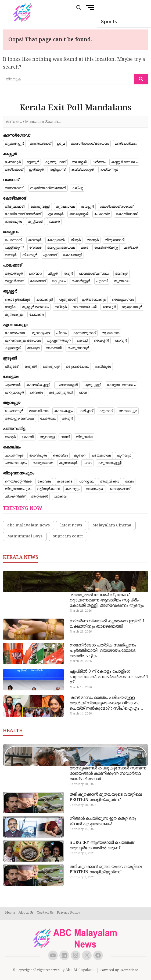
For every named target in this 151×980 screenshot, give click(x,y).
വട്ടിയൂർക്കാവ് (48, 489)
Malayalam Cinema (112, 525)
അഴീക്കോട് (14, 170)
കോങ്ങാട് (38, 281)
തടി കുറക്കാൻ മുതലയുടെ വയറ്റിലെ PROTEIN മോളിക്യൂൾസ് (106, 797)
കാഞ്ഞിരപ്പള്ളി (38, 385)
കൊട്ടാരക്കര (43, 463)
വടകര (54, 222)
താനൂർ (93, 240)
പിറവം (61, 333)
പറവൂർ (121, 341)
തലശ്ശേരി (79, 162)
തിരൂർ (75, 240)
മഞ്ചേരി (131, 248)
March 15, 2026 (81, 687)
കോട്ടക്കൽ (56, 240)
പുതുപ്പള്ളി (92, 385)
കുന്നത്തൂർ (68, 463)
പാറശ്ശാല (86, 481)
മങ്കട (85, 248)
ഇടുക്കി (30, 366)
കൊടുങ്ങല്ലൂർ (18, 300)
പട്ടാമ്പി (102, 281)
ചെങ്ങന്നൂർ (14, 411)
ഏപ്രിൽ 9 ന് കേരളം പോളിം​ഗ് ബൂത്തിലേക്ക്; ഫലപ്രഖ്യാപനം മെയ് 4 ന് (109, 677)
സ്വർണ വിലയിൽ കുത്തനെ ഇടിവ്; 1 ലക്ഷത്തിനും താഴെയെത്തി (107, 624)
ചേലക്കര (37, 315)
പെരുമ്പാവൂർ (78, 348)
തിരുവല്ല (84, 437)
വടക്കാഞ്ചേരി (85, 307)
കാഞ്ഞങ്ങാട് (40, 144)
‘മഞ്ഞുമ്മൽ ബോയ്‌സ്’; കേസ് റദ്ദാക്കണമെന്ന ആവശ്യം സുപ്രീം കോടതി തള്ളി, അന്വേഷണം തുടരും (107, 600)
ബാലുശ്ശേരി (79, 214)
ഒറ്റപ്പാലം (59, 281)
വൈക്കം (36, 392)
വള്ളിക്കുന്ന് (14, 248)
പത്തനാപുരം (16, 463)
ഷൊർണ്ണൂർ (81, 281)
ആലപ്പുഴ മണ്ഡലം (19, 418)
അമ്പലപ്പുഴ (128, 411)
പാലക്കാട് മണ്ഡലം (94, 274)
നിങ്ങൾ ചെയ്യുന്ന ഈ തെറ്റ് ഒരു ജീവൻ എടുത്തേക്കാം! (103, 821)
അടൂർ (10, 437)
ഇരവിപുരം (38, 455)
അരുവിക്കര (109, 481)
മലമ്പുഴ (122, 274)
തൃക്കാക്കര (110, 333)
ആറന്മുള (47, 437)
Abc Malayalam (80, 970)
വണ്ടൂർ (11, 255)
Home (10, 913)
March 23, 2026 (81, 611)
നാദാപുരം (13, 222)
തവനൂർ (35, 240)
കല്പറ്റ (77, 188)
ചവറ (87, 463)
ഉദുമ (61, 144)
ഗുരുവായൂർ (132, 307)
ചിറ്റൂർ (53, 274)
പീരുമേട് (12, 366)
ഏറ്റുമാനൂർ (14, 392)
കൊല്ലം (60, 455)
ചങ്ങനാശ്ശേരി (67, 385)
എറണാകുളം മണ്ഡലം (23, 341)
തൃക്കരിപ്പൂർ (14, 144)
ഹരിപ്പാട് (86, 411)
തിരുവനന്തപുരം (18, 489)
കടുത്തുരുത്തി (61, 392)
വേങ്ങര (35, 248)
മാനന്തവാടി (15, 188)
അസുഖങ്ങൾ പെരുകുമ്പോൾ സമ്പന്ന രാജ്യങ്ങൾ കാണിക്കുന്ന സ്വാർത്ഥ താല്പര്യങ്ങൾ (108, 774)
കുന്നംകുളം (14, 315)
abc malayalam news (28, 525)
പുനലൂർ (124, 455)
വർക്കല (60, 496)
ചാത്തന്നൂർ (14, 455)
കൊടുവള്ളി (40, 207)
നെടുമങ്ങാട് (120, 489)
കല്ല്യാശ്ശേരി (83, 170)
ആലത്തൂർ (14, 274)
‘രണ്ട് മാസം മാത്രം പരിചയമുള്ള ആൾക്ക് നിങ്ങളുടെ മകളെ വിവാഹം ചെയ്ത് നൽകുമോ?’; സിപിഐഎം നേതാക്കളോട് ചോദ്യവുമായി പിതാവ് (107, 703)
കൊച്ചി (82, 341)
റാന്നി (65, 437)
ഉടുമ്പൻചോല (77, 366)
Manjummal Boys (25, 536)
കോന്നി (28, 437)
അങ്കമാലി (54, 348)
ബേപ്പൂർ (87, 207)
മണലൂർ (109, 307)
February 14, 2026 (83, 829)
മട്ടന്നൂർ (33, 162)
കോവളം (44, 481)
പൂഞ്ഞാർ (13, 385)
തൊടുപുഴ (51, 366)
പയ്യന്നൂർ (109, 170)
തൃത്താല (122, 281)
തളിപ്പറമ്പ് (57, 170)
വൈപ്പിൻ (101, 341)
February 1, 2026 (82, 853)
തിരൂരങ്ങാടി (114, 240)
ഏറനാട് (50, 255)
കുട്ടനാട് (106, 411)
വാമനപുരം (95, 489)
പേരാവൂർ (13, 162)
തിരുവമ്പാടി (15, 207)
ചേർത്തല (48, 418)
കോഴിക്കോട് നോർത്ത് (23, 214)
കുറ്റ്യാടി (35, 222)
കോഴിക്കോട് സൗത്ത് (116, 207)
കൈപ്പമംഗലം (123, 300)
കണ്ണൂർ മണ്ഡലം (124, 162)
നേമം (129, 481)
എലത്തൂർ (55, 214)
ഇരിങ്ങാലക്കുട (94, 300)
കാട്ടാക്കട (65, 481)
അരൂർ (67, 418)
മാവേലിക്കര (39, 411)
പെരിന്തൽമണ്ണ (106, 248)
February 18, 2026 (83, 784)
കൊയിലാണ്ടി (127, 214)
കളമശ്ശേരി (13, 348)
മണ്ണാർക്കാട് (15, 281)
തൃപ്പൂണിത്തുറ (59, 341)
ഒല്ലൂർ (61, 307)
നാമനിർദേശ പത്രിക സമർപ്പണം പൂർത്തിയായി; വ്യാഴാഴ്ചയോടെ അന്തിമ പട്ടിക (103, 651)
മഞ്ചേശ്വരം (126, 144)
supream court (68, 536)
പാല (83, 392)
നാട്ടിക (10, 307)
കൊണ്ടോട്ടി (72, 255)
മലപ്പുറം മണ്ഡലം (61, 248)
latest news (71, 525)
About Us (26, 913)
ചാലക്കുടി (44, 300)
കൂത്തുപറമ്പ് (55, 162)
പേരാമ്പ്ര (102, 214)
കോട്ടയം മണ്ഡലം (121, 385)
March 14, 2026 (81, 714)
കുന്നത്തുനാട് (84, 333)
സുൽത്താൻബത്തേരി (48, 188)
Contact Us (45, 913)
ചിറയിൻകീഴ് (15, 496)
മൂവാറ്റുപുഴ (41, 333)
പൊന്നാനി (14, 240)
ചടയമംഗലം (101, 455)
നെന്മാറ (35, 274)
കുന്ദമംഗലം (65, 207)
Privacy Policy (69, 913)
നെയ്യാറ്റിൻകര (18, 481)
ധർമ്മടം (99, 162)
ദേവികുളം (103, 366)
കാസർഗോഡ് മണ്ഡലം (90, 144)
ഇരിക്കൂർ (36, 170)
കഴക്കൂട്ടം (73, 489)
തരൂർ (68, 274)
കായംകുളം (63, 411)
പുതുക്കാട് (67, 300)
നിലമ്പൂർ (30, 255)
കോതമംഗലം (15, 333)
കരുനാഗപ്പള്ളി (109, 463)
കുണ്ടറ (80, 455)
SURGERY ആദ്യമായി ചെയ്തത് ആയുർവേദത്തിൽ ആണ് (102, 846)
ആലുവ (33, 348)
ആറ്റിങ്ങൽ (39, 496)
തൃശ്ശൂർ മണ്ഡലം (35, 307)
